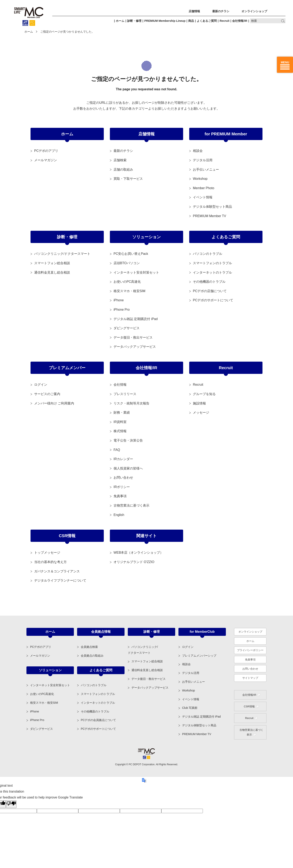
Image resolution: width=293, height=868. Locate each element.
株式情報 (120, 431)
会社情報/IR (240, 21)
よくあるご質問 (207, 21)
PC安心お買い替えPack (131, 254)
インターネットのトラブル (212, 272)
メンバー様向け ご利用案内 (54, 403)
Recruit (224, 21)
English (119, 515)
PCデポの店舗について (210, 291)
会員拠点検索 (89, 647)
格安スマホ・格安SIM (129, 291)
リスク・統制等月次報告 (131, 403)
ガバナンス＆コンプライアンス (57, 571)
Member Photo (204, 188)
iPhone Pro (122, 310)
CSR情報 (67, 536)
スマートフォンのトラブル (212, 263)
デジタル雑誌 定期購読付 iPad (136, 319)
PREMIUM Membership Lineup (165, 21)
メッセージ (201, 412)
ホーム (120, 21)
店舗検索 (120, 160)
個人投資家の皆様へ (128, 468)
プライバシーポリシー (250, 650)
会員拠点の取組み (92, 656)
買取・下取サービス (128, 179)
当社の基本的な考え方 (50, 562)
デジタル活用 (203, 160)
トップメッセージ (47, 553)
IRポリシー (122, 487)
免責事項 (120, 496)
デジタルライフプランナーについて (60, 580)
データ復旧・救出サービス (133, 337)
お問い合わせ (123, 478)
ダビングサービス (127, 328)
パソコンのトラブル (208, 254)
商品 (191, 21)
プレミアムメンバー (67, 368)
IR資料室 (120, 422)
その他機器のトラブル (209, 282)
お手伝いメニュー (206, 170)
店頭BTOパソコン (127, 263)
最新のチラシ (221, 11)
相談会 (198, 151)
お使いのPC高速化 (127, 282)
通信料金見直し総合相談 (52, 272)
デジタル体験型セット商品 (212, 207)
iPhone (119, 300)
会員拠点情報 (101, 632)
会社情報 (120, 385)
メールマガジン (46, 160)
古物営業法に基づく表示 (131, 505)
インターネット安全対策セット (136, 272)
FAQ (117, 450)
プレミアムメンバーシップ (199, 656)
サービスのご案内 (47, 394)
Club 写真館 (190, 708)
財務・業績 (122, 412)
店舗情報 (194, 11)
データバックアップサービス (135, 347)
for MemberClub (202, 632)
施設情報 (199, 403)
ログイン (41, 385)
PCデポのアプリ (46, 151)
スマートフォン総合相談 (52, 263)
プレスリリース (125, 394)
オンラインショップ (254, 11)
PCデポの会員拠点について (98, 720)
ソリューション (146, 237)
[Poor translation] (11, 804)
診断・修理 (134, 21)
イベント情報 (203, 197)
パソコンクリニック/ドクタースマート (62, 254)
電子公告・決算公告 (128, 440)
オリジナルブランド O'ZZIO (134, 562)
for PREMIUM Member (226, 134)
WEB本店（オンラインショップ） (138, 553)
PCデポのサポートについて (213, 300)
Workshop (200, 179)
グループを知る (204, 394)
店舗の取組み (123, 170)
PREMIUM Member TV (209, 216)
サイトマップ (250, 678)
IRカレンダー (123, 459)
